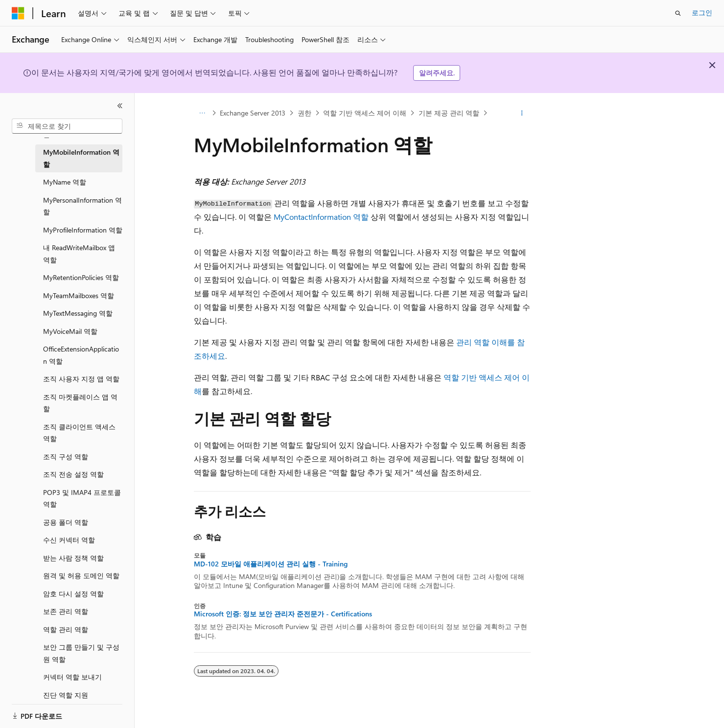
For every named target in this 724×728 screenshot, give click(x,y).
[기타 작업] (522, 113)
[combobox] (67, 126)
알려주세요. (437, 73)
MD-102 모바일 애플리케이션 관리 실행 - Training (271, 564)
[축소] (120, 106)
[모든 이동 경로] (202, 113)
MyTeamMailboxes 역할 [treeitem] (79, 295)
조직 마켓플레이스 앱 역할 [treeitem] (80, 403)
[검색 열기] (678, 13)
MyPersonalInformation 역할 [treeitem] (82, 206)
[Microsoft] (18, 13)
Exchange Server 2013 (253, 113)
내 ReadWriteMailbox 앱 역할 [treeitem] (79, 254)
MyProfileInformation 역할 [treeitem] (83, 230)
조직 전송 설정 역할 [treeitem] (73, 474)
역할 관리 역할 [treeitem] (66, 629)
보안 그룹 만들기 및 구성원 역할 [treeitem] (81, 653)
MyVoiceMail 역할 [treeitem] (70, 331)
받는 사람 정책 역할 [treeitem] (73, 558)
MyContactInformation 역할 (321, 217)
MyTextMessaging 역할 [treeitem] (78, 313)
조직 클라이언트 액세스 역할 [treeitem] (79, 433)
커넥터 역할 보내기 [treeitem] (72, 677)
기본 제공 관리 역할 (449, 113)
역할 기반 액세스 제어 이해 (365, 113)
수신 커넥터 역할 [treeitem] (69, 540)
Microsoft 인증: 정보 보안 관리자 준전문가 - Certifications (283, 614)
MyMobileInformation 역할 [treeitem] (81, 158)
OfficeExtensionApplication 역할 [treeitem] (81, 355)
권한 (304, 113)
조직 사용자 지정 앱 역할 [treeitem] (81, 379)
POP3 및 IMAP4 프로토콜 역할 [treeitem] (82, 498)
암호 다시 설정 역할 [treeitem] (73, 594)
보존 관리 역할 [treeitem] (66, 611)
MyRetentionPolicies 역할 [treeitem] (81, 277)
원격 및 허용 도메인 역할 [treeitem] (81, 575)
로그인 (702, 12)
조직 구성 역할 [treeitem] (66, 457)
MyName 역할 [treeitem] (65, 182)
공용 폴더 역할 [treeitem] (66, 522)
